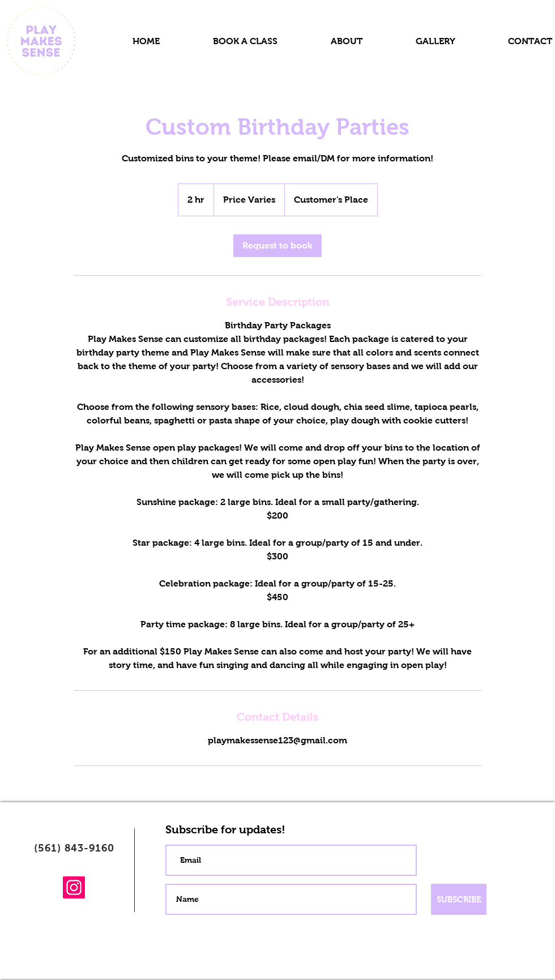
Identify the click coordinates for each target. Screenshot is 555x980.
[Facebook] (54, 971)
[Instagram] (74, 887)
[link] (277, 246)
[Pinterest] (94, 971)
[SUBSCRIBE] (459, 899)
